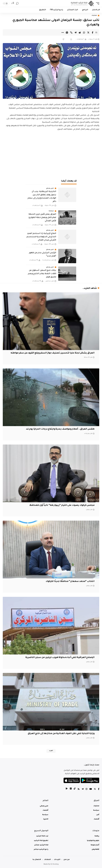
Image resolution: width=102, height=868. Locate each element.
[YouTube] (91, 789)
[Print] (67, 32)
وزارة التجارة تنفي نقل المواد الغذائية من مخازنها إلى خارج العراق (61, 734)
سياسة (51, 211)
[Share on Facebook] (93, 32)
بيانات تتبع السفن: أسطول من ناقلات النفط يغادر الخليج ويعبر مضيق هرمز (42, 274)
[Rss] (79, 789)
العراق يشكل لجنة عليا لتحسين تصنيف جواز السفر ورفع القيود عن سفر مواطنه (53, 353)
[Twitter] (95, 789)
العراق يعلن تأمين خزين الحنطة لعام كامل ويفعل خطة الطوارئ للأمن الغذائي (42, 218)
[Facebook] (99, 789)
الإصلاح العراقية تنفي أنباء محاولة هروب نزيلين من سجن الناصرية (60, 658)
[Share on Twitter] (88, 32)
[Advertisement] (51, 154)
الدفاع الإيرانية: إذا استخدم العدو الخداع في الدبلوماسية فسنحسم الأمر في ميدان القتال (41, 237)
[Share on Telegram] (75, 32)
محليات (94, 16)
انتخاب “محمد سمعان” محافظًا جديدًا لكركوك (70, 581)
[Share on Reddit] (80, 32)
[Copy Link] (71, 32)
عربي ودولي (50, 188)
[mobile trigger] (97, 3)
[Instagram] (86, 789)
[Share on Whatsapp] (84, 32)
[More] (63, 32)
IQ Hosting (55, 864)
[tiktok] (75, 789)
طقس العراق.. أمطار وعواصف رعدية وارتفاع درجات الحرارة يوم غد (60, 429)
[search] (17, 4)
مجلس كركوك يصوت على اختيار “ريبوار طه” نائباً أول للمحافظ (62, 505)
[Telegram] (83, 789)
